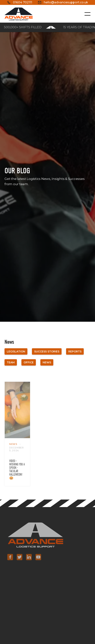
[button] (87, 14)
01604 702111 (23, 2)
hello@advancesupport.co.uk (66, 2)
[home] (19, 14)
